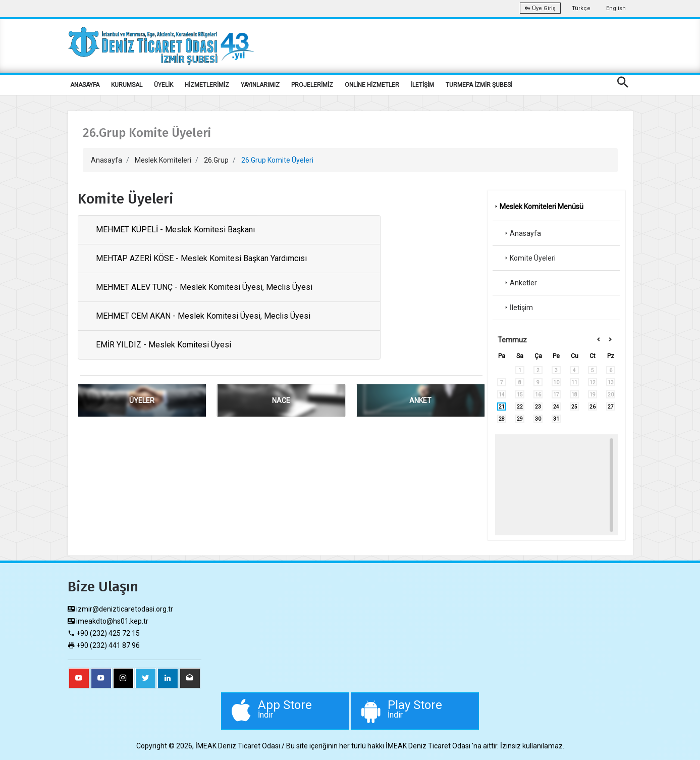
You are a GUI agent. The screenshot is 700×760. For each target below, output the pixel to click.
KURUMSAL (127, 85)
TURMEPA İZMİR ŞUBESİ (479, 85)
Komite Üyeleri (529, 258)
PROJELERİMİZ (312, 85)
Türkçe (581, 8)
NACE (281, 400)
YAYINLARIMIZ (260, 85)
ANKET (420, 400)
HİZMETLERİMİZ (207, 85)
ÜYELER (142, 400)
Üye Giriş (540, 8)
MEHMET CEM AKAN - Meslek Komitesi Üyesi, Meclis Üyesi (203, 316)
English (616, 8)
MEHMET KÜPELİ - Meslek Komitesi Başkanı (175, 230)
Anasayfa (106, 160)
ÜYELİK (164, 85)
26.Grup (216, 160)
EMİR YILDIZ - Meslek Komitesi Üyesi (164, 345)
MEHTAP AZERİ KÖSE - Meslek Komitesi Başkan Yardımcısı (201, 258)
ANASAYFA (85, 85)
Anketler (520, 283)
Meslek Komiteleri (163, 160)
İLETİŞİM (422, 85)
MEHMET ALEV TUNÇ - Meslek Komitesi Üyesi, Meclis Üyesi (204, 287)
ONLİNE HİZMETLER (372, 85)
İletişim (518, 308)
